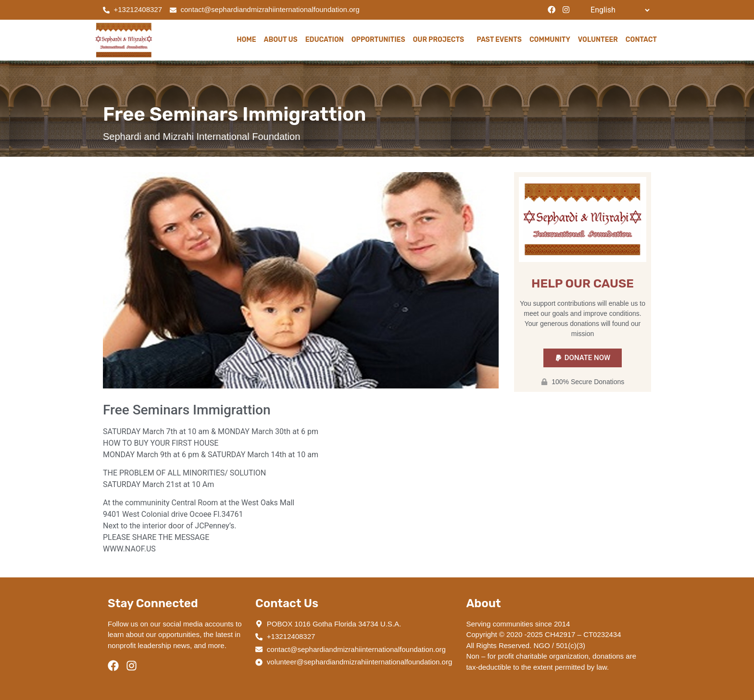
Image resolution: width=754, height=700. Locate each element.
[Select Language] (620, 10)
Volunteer (598, 40)
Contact (641, 40)
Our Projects (441, 40)
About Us (281, 40)
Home (246, 40)
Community (550, 40)
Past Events (499, 40)
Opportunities (378, 40)
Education (325, 40)
